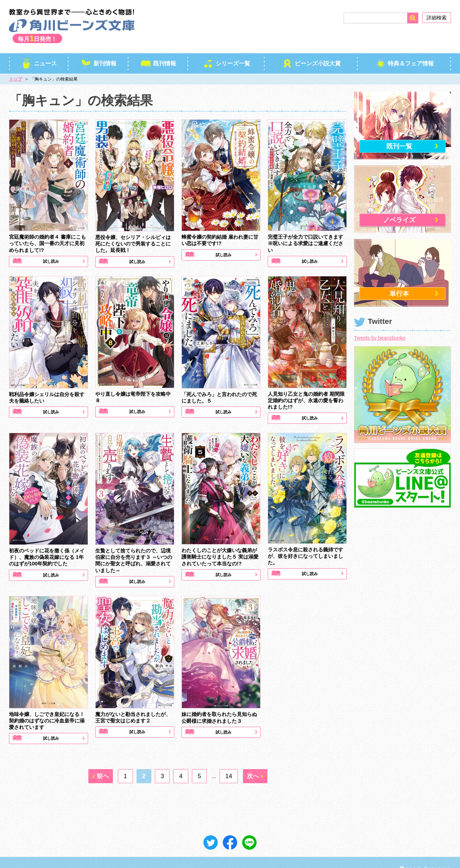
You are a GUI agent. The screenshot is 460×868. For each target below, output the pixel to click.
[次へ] (255, 759)
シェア (230, 826)
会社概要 (18, 854)
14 (229, 759)
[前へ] (101, 759)
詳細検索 (437, 18)
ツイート (211, 826)
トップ (15, 63)
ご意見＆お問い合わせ (111, 854)
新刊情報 (99, 47)
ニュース (39, 47)
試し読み (51, 245)
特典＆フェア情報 (404, 47)
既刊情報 (158, 47)
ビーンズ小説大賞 (311, 47)
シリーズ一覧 (227, 47)
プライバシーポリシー (58, 854)
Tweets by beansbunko (380, 321)
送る (249, 826)
